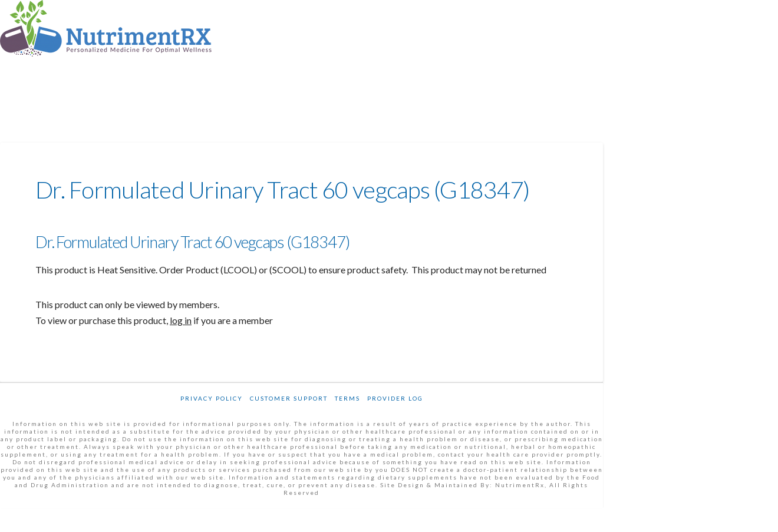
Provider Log (395, 398)
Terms (347, 398)
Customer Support (289, 398)
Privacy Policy (212, 398)
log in (181, 320)
